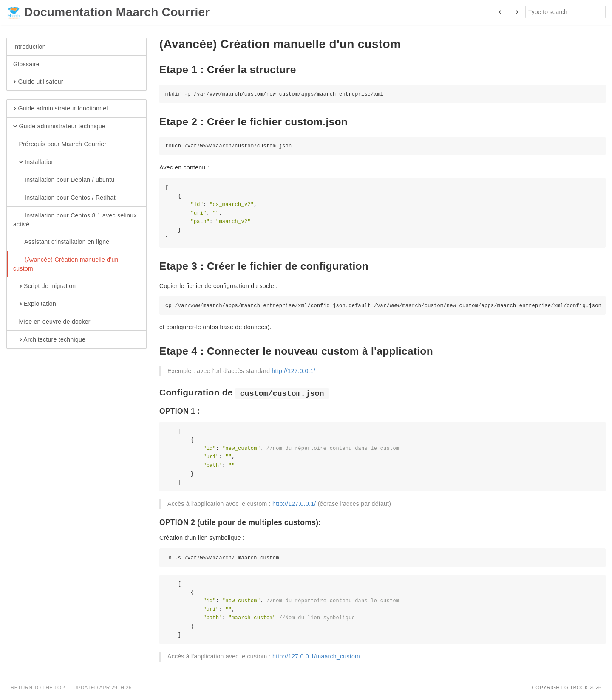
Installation (34, 162)
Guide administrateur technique (59, 127)
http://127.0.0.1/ (294, 371)
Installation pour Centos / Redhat (64, 198)
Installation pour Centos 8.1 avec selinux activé (75, 220)
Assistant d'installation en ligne (61, 242)
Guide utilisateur (38, 82)
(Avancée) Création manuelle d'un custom (66, 264)
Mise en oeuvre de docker (52, 322)
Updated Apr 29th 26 (103, 688)
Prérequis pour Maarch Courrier (60, 144)
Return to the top (38, 688)
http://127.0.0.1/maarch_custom (316, 656)
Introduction (30, 47)
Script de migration (44, 286)
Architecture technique (49, 340)
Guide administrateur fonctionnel (61, 109)
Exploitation (35, 304)
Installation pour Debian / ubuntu (64, 180)
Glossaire (26, 64)
